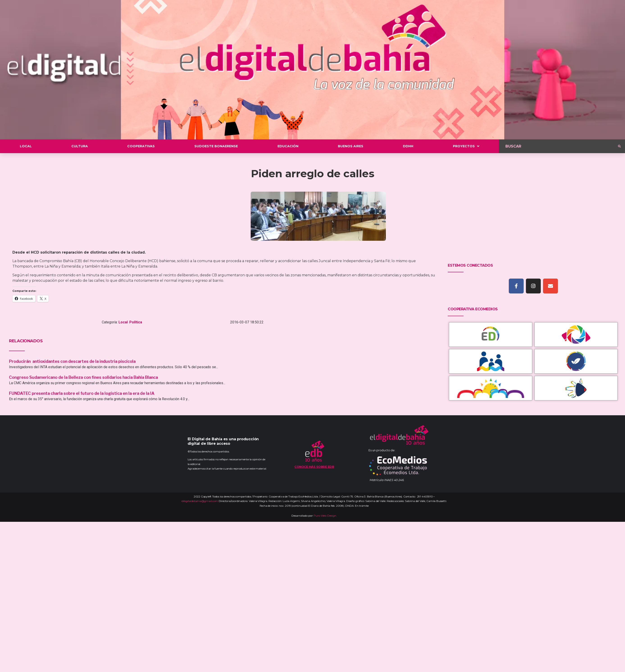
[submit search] (619, 146)
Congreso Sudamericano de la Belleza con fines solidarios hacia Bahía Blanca (83, 377)
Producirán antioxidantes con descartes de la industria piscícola (73, 361)
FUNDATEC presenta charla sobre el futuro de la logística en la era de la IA (82, 393)
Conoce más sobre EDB (314, 467)
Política (136, 322)
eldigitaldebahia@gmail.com (200, 501)
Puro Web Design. (325, 516)
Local (123, 322)
